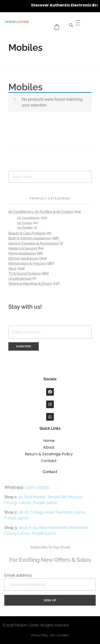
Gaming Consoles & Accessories (33, 243)
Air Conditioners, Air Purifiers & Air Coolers (41, 212)
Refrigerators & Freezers (27, 263)
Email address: (50, 582)
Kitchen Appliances (23, 258)
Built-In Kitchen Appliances (30, 238)
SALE (12, 268)
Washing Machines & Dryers (30, 284)
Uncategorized (20, 278)
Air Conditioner (28, 218)
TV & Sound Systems (25, 273)
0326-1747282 (37, 487)
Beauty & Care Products (27, 233)
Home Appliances (22, 253)
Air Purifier (25, 227)
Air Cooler (25, 223)
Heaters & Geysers (23, 248)
